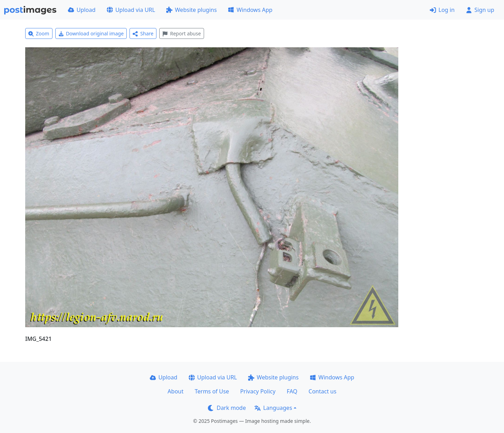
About (176, 391)
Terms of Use (212, 391)
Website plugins (191, 10)
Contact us (323, 391)
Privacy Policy (258, 391)
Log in (442, 10)
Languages (273, 408)
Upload (82, 10)
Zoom (39, 33)
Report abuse (181, 33)
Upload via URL (131, 10)
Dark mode (227, 408)
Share (143, 33)
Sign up (480, 10)
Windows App (250, 10)
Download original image (91, 33)
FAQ (292, 391)
